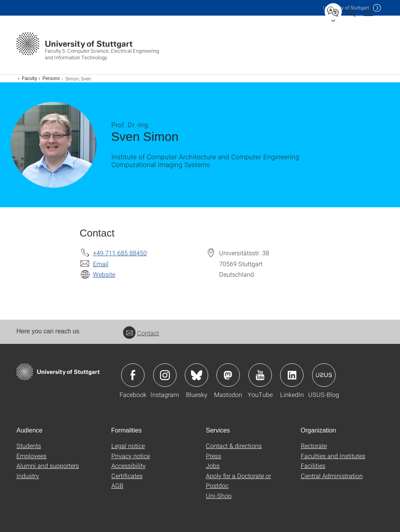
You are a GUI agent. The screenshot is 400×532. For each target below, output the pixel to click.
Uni (346, 8)
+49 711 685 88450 (120, 253)
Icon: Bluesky (196, 375)
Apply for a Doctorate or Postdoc (238, 481)
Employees (31, 456)
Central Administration (332, 476)
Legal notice (128, 446)
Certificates (127, 476)
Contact (141, 333)
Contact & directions (234, 446)
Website (104, 274)
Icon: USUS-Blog (324, 375)
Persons (51, 78)
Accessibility (129, 465)
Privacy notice (131, 456)
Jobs (213, 465)
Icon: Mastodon (228, 375)
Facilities (313, 465)
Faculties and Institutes (333, 456)
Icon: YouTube (260, 375)
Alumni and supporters (48, 465)
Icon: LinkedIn (292, 375)
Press (213, 456)
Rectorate (314, 446)
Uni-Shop (219, 496)
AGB (117, 485)
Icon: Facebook (133, 375)
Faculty (29, 78)
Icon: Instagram (165, 375)
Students (29, 446)
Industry (28, 476)
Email (101, 264)
